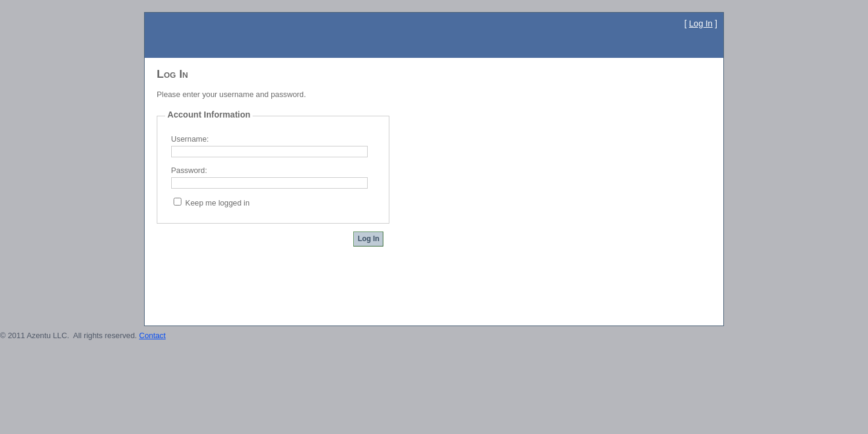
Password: (189, 170)
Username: (190, 139)
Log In (701, 24)
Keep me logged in (217, 203)
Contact (153, 335)
